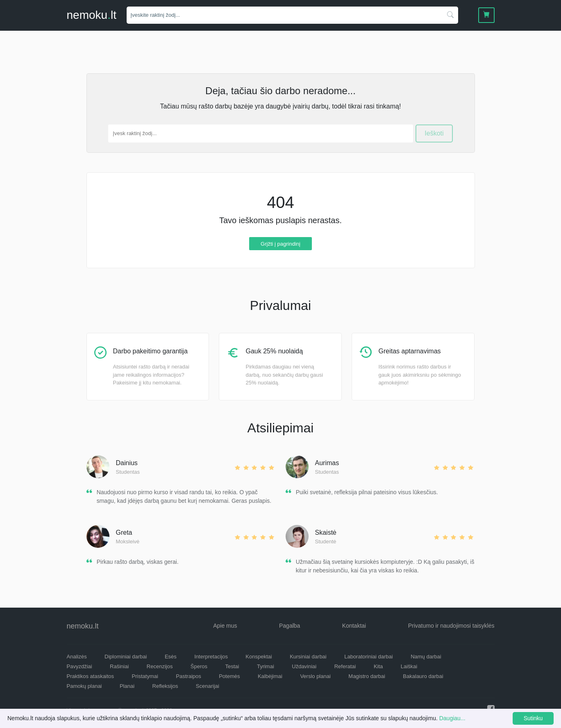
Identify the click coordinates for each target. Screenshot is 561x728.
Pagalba (290, 626)
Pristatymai (145, 676)
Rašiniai (119, 666)
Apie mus (225, 626)
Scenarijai (208, 686)
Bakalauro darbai (423, 676)
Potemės (229, 676)
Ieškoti (434, 133)
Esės (171, 657)
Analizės (77, 657)
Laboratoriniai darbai (369, 657)
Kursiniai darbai (308, 657)
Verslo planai (315, 676)
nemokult (92, 15)
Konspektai (259, 657)
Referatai (345, 666)
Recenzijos (160, 666)
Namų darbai (426, 657)
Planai (127, 686)
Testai (232, 666)
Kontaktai (354, 626)
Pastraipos (188, 676)
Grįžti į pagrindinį (280, 243)
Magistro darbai (367, 676)
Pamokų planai (84, 686)
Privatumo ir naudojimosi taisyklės (451, 626)
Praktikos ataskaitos (91, 676)
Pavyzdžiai (79, 666)
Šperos (199, 666)
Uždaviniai (304, 666)
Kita (378, 666)
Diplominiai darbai (126, 657)
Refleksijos (165, 686)
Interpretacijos (211, 657)
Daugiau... (452, 718)
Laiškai (409, 666)
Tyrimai (266, 666)
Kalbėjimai (270, 676)
